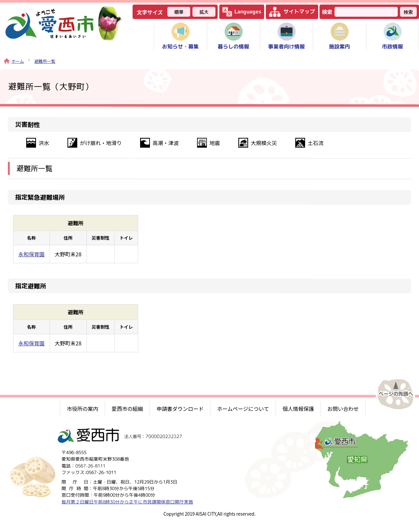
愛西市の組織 (127, 409)
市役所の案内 (82, 409)
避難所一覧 (45, 61)
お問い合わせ (343, 409)
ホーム (14, 61)
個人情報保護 (298, 409)
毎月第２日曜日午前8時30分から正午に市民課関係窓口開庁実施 (127, 501)
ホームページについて (243, 409)
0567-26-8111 (90, 465)
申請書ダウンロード (180, 409)
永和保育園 (31, 254)
